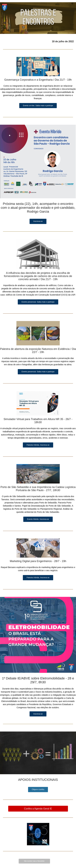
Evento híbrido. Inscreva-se (38, 519)
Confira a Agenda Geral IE (38, 809)
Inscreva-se (38, 221)
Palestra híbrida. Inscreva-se (38, 445)
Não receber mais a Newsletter (34, 861)
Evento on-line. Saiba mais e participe (38, 106)
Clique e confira (38, 789)
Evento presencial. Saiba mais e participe (38, 302)
